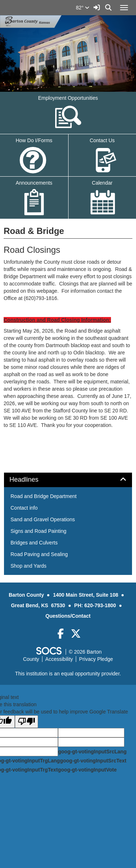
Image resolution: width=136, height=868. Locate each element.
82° (83, 8)
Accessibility (59, 659)
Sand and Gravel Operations (43, 519)
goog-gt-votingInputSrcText (93, 761)
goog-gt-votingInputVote (87, 770)
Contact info (24, 508)
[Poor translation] (26, 722)
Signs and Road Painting (38, 531)
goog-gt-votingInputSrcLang (92, 752)
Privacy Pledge (96, 659)
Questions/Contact (68, 616)
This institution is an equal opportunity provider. (68, 674)
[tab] (68, 480)
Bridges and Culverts (34, 543)
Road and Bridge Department (44, 496)
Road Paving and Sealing (39, 554)
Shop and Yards (28, 566)
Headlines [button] (32, 480)
